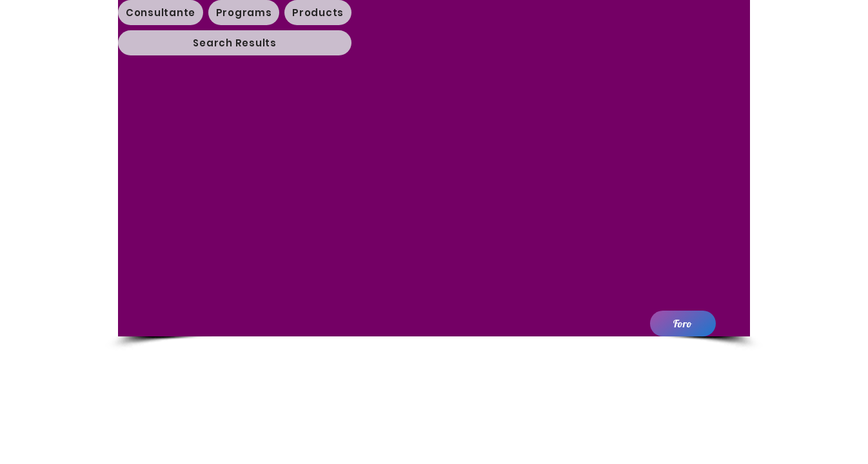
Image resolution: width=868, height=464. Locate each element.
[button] (244, 13)
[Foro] (683, 324)
